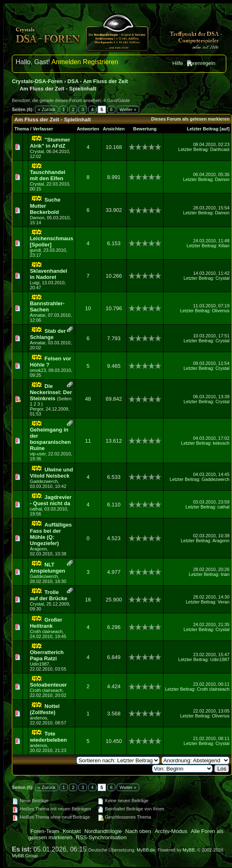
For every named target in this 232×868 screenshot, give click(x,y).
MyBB (189, 850)
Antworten (88, 129)
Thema (22, 129)
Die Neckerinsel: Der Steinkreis (51, 392)
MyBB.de (146, 850)
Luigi (35, 283)
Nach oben (138, 831)
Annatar (38, 315)
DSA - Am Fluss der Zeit (98, 81)
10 (88, 308)
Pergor (37, 409)
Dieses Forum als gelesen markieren (190, 119)
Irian (225, 574)
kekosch (221, 443)
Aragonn (39, 549)
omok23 (38, 370)
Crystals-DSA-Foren (37, 81)
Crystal (37, 151)
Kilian (224, 246)
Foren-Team (45, 831)
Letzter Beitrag (203, 129)
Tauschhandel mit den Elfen (48, 175)
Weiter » (128, 109)
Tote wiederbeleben (48, 737)
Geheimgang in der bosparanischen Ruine (51, 439)
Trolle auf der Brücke (49, 595)
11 (88, 441)
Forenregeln (201, 63)
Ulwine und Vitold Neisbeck (52, 473)
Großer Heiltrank (46, 623)
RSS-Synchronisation (101, 837)
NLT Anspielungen (48, 568)
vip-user (38, 454)
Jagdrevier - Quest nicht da (51, 500)
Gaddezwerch (44, 481)
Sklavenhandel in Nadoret (49, 274)
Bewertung (145, 129)
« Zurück (47, 109)
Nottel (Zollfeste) (45, 709)
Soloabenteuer (48, 685)
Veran (224, 602)
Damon (222, 179)
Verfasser (43, 129)
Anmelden (66, 62)
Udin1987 (40, 664)
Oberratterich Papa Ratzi (47, 655)
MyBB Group (25, 856)
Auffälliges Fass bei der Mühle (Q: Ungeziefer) (51, 534)
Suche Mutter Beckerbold (45, 206)
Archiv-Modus (171, 831)
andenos (39, 718)
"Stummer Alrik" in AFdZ (50, 143)
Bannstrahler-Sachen (47, 306)
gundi (36, 250)
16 (88, 600)
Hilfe (178, 63)
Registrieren (101, 62)
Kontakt (72, 831)
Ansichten (114, 129)
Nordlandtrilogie (103, 831)
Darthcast (220, 149)
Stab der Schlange (48, 334)
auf (225, 129)
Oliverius (221, 311)
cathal (36, 509)
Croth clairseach (46, 631)
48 (88, 399)
